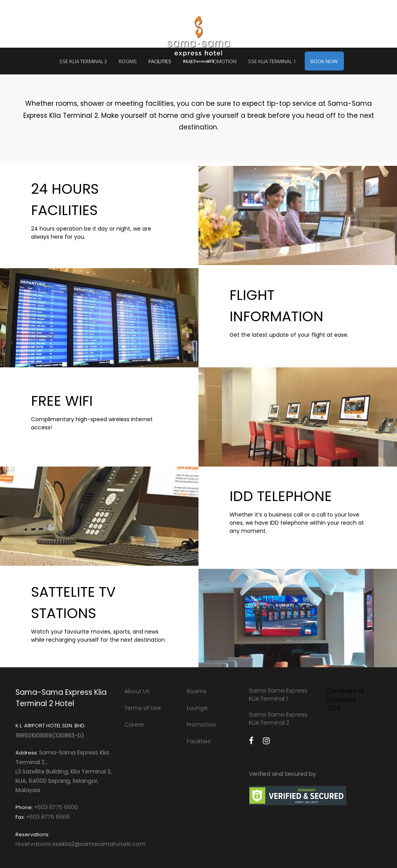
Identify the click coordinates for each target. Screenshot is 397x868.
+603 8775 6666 (48, 817)
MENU (38, 27)
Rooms (197, 691)
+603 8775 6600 (56, 807)
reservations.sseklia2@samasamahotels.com (80, 844)
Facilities (199, 741)
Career (134, 725)
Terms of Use (143, 708)
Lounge (197, 708)
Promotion (201, 725)
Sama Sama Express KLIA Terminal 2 (278, 719)
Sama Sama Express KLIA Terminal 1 (278, 695)
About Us (137, 691)
